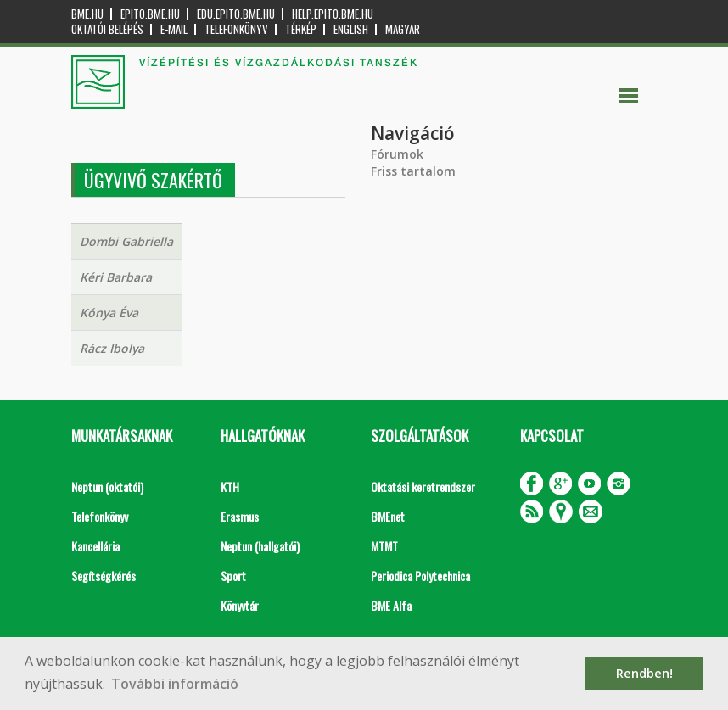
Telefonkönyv (236, 29)
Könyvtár (240, 605)
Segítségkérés (104, 576)
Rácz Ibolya (112, 348)
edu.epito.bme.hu (236, 14)
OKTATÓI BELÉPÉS (107, 29)
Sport (233, 576)
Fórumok (397, 154)
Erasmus (240, 516)
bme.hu (87, 14)
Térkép (301, 29)
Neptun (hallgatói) (260, 546)
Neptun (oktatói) (107, 486)
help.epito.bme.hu (333, 14)
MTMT (384, 546)
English (351, 29)
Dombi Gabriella (126, 241)
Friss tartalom (413, 171)
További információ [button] (175, 684)
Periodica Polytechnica (420, 576)
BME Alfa (391, 605)
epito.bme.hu (150, 14)
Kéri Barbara (116, 277)
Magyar (403, 29)
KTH (230, 486)
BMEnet (388, 516)
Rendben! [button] (644, 673)
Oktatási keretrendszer (423, 486)
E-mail (174, 29)
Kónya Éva (109, 313)
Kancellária (95, 546)
